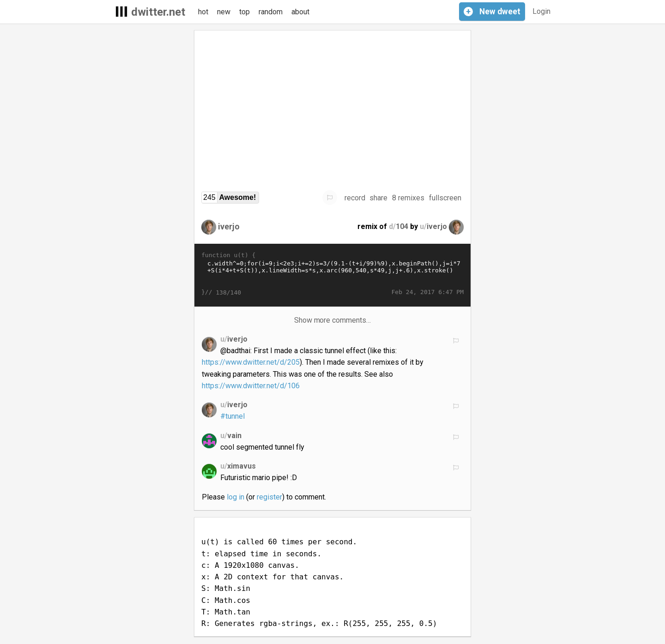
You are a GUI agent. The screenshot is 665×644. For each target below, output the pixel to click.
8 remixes (408, 198)
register (269, 497)
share (378, 198)
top (245, 12)
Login (541, 11)
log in (236, 497)
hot (203, 12)
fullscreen (445, 198)
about (300, 12)
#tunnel (233, 416)
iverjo (229, 226)
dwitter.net (158, 12)
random (271, 12)
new (224, 12)
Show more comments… (333, 320)
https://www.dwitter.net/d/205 (251, 362)
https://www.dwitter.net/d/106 (251, 386)
